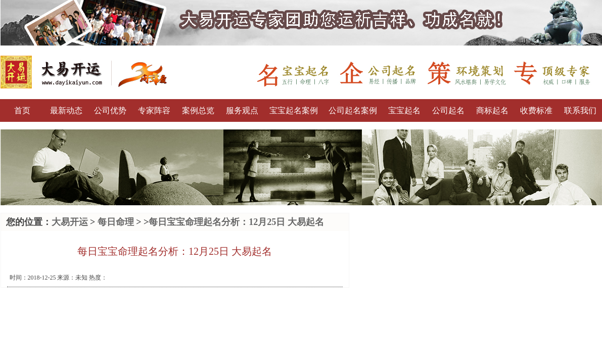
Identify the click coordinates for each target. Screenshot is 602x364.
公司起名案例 (353, 110)
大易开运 (70, 222)
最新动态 (66, 110)
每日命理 (116, 222)
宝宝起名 (404, 110)
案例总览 (198, 110)
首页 (22, 110)
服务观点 (242, 110)
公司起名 (448, 110)
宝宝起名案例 (294, 110)
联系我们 (580, 110)
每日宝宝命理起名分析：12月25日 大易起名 (236, 222)
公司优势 (110, 110)
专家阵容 (154, 110)
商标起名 (492, 110)
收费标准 (536, 110)
